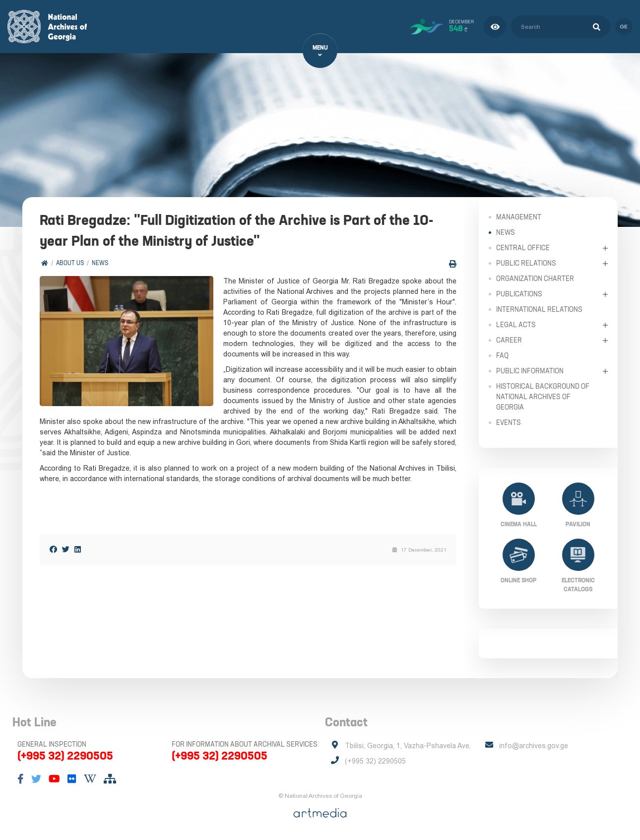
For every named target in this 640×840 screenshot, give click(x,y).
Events (509, 422)
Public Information (530, 371)
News (100, 263)
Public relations (526, 263)
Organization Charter (535, 279)
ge (624, 27)
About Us (70, 263)
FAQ (502, 355)
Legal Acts (516, 325)
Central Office (523, 248)
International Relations (539, 309)
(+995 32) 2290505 (65, 756)
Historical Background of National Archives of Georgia (543, 397)
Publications (519, 294)
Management (519, 217)
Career (509, 340)
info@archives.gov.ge (534, 746)
